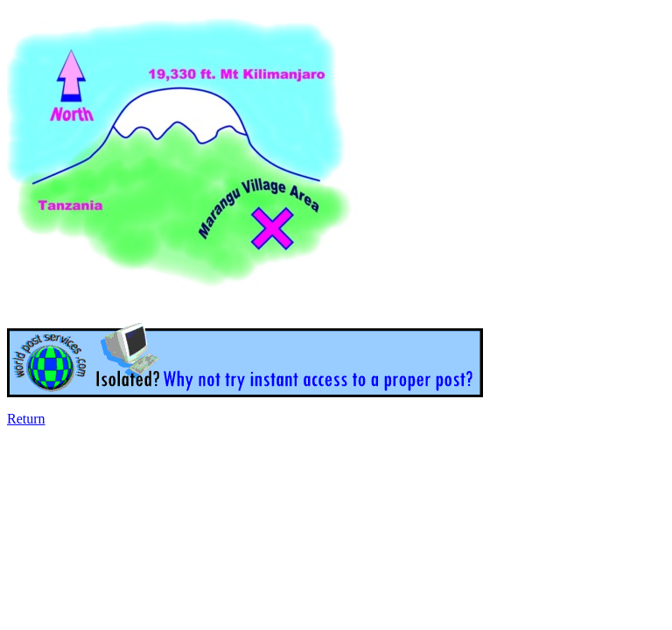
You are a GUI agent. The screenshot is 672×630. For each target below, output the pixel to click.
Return (26, 419)
